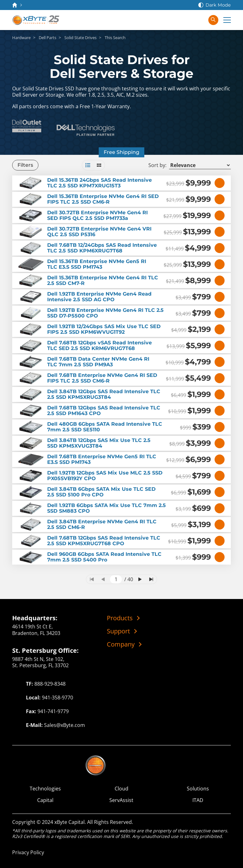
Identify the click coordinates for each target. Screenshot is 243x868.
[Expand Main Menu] (227, 20)
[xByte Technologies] (36, 20)
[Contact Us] (175, 20)
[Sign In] (200, 20)
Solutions (198, 789)
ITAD (198, 800)
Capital (45, 800)
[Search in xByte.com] (213, 20)
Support (118, 631)
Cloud (121, 789)
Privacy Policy (28, 852)
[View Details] (220, 183)
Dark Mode (218, 5)
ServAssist (121, 800)
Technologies (45, 789)
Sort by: (157, 165)
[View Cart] (187, 20)
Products (120, 618)
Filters (25, 165)
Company (121, 644)
